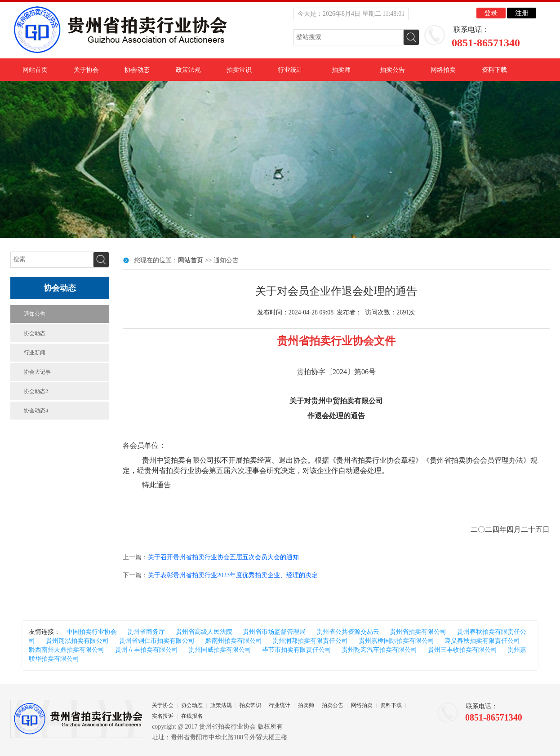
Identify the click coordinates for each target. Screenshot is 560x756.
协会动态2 (36, 391)
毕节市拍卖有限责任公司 (297, 650)
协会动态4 (36, 411)
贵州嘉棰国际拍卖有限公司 (396, 641)
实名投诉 (163, 716)
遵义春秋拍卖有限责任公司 (482, 641)
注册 (522, 13)
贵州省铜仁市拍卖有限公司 (157, 641)
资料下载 (494, 70)
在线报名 (192, 716)
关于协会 (86, 70)
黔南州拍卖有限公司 (234, 641)
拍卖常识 (239, 70)
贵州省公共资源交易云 (348, 632)
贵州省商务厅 (146, 632)
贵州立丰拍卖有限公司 (147, 650)
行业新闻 (35, 353)
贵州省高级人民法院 (204, 632)
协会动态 (137, 70)
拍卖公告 (392, 70)
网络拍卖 (443, 70)
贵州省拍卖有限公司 (418, 632)
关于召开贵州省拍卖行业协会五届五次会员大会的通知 (223, 557)
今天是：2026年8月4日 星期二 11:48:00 (351, 14)
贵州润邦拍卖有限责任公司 (310, 641)
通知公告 (35, 314)
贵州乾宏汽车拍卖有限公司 (379, 650)
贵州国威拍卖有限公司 (220, 650)
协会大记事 (37, 372)
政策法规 (188, 70)
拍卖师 (341, 70)
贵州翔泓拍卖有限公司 (77, 641)
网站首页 (35, 70)
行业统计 (290, 70)
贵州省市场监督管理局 (274, 632)
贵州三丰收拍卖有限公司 (462, 650)
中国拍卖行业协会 (92, 632)
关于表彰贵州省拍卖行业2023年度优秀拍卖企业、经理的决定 (233, 575)
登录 (491, 13)
